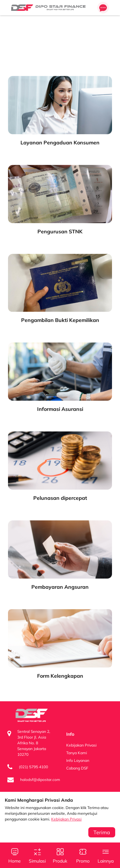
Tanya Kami (77, 753)
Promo (83, 855)
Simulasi (37, 855)
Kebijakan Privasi (66, 819)
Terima (102, 832)
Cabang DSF (77, 768)
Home (15, 855)
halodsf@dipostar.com (40, 780)
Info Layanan (78, 760)
